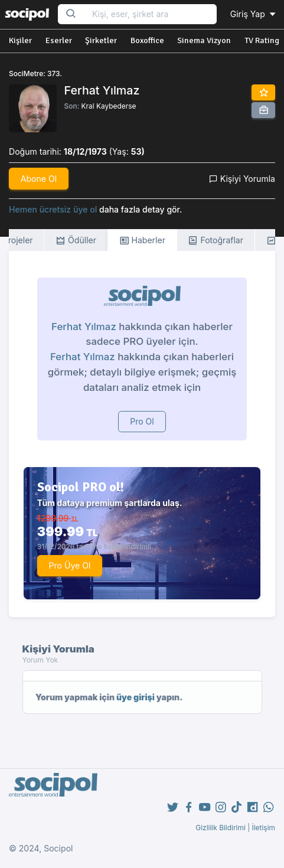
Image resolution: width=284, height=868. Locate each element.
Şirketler (101, 40)
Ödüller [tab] (76, 241)
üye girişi (136, 697)
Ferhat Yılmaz (84, 327)
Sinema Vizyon (204, 40)
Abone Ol (39, 179)
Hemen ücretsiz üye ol (53, 209)
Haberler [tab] (142, 241)
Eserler (59, 40)
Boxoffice (147, 40)
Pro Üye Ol (70, 565)
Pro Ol (142, 421)
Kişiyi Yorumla (242, 179)
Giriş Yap (254, 14)
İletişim (263, 828)
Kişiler (20, 40)
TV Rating (262, 40)
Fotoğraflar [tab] (216, 241)
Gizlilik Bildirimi (221, 828)
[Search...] (151, 14)
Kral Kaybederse (109, 106)
